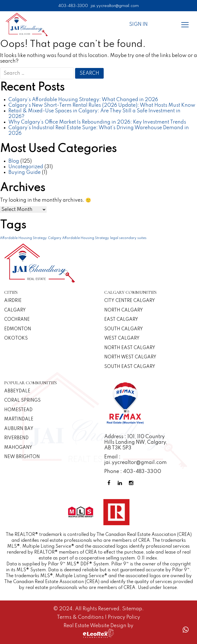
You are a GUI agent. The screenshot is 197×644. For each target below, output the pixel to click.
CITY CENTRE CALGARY (130, 301)
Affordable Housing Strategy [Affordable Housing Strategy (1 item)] (23, 238)
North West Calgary (130, 357)
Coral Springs (22, 400)
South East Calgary (130, 367)
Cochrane (17, 320)
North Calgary (124, 310)
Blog (14, 161)
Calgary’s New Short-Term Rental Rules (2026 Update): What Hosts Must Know (102, 105)
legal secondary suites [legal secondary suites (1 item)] (128, 238)
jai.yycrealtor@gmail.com (115, 6)
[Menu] (185, 24)
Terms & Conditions (81, 617)
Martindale (19, 419)
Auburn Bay (19, 429)
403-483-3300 (73, 6)
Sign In (138, 24)
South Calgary (124, 329)
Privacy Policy (124, 617)
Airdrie (13, 301)
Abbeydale (17, 391)
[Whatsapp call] (186, 630)
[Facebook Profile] (110, 483)
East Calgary (121, 320)
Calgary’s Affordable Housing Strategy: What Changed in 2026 (83, 100)
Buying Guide (25, 172)
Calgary (15, 310)
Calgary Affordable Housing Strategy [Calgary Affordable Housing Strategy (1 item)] (78, 238)
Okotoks (16, 338)
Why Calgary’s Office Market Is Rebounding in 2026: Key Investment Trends (97, 122)
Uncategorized (26, 167)
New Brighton (22, 457)
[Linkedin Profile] (121, 483)
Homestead (18, 410)
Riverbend (16, 438)
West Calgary (122, 338)
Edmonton (18, 329)
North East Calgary (130, 348)
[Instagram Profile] (132, 483)
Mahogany (18, 448)
